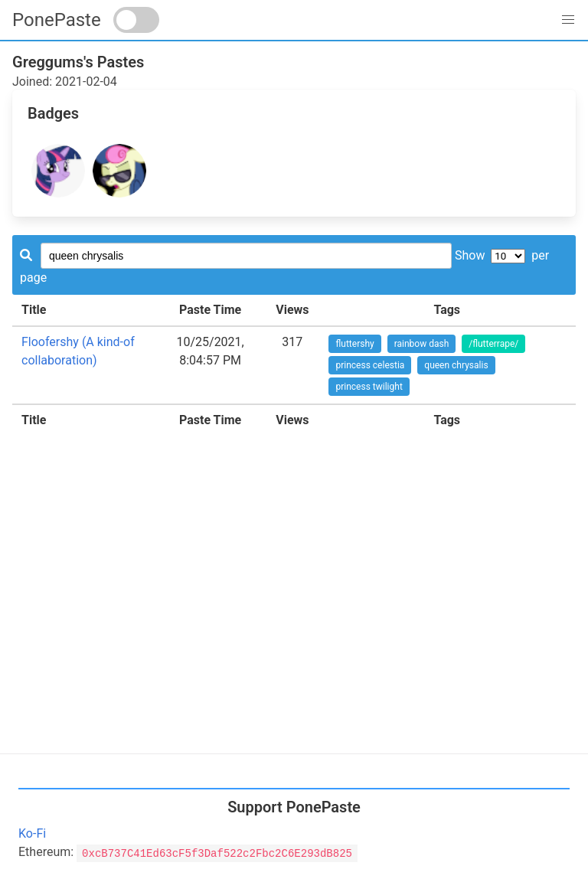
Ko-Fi (32, 833)
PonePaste (57, 20)
